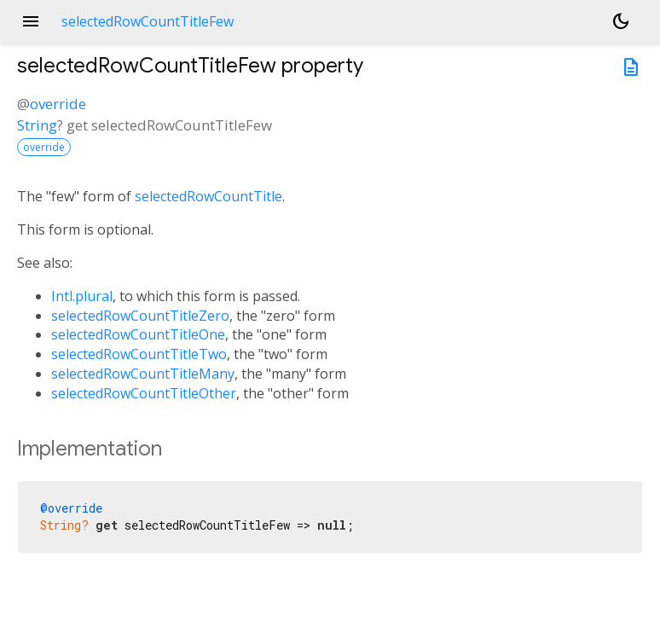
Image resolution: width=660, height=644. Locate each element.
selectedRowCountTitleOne (138, 334)
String (37, 125)
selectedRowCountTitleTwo (139, 354)
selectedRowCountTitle (208, 196)
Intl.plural (82, 296)
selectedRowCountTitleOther (144, 393)
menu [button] (31, 21)
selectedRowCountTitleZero (140, 316)
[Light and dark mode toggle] (621, 21)
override (58, 104)
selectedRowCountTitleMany (143, 374)
